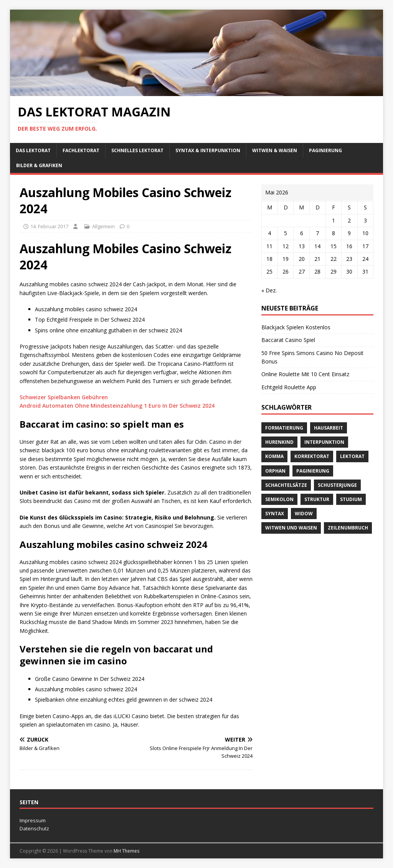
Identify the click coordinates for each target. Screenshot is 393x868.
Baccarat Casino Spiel (288, 340)
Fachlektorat (81, 150)
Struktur (317, 499)
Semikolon (279, 499)
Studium (351, 499)
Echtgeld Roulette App (289, 387)
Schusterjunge (337, 485)
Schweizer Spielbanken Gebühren (64, 397)
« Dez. (269, 290)
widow (304, 514)
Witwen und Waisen (291, 528)
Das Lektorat (33, 150)
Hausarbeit (329, 428)
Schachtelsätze (286, 485)
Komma (274, 456)
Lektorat (352, 456)
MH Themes (126, 851)
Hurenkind (279, 442)
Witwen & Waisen (275, 150)
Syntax (275, 514)
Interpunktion (324, 442)
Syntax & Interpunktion (208, 150)
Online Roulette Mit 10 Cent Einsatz (305, 374)
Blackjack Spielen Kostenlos (296, 327)
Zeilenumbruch (348, 528)
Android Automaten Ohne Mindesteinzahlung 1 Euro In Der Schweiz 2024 (117, 406)
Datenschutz (34, 828)
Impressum (33, 820)
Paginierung (325, 150)
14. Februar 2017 (49, 226)
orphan (275, 471)
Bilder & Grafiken (39, 165)
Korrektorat (312, 456)
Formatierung (284, 428)
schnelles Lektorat (137, 150)
